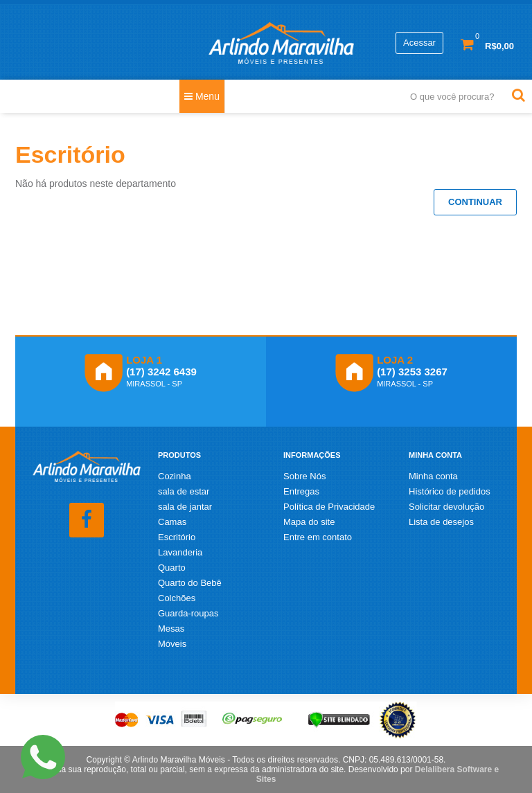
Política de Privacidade (329, 507)
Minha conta (433, 476)
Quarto (172, 568)
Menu (202, 96)
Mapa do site (309, 522)
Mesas (171, 629)
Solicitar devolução (446, 507)
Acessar (419, 43)
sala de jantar (185, 507)
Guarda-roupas (188, 613)
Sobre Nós (304, 476)
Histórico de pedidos (450, 491)
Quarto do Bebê (190, 583)
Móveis (172, 644)
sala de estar (184, 491)
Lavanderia (180, 552)
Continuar (475, 202)
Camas (172, 522)
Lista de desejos (441, 522)
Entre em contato (318, 537)
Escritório (177, 537)
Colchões (177, 598)
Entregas (301, 491)
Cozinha (175, 476)
